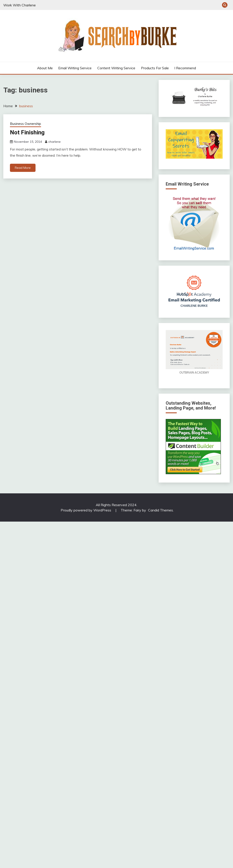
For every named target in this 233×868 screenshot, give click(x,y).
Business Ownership (25, 124)
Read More (23, 168)
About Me (45, 68)
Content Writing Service (116, 68)
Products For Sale (155, 68)
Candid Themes (161, 510)
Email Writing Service (75, 68)
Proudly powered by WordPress (86, 510)
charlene (54, 142)
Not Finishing (27, 132)
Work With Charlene (20, 5)
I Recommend (185, 68)
